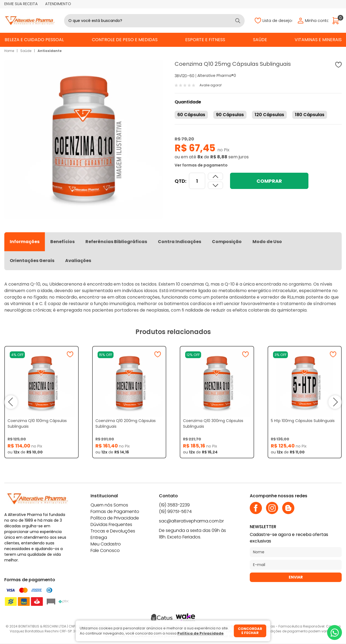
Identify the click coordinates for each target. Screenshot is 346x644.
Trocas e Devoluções (113, 531)
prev (11, 402)
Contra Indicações (179, 242)
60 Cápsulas (191, 115)
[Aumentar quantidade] (215, 185)
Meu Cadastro (106, 544)
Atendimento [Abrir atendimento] (58, 4)
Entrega (99, 537)
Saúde (260, 40)
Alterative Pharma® (215, 76)
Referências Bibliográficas (116, 242)
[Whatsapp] (335, 632)
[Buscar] (238, 21)
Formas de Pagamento (115, 511)
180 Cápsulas (310, 115)
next (335, 402)
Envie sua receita (21, 4)
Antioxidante (50, 51)
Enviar (296, 577)
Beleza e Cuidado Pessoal (34, 40)
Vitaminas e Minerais (318, 40)
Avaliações (78, 261)
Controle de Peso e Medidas (125, 40)
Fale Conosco (105, 550)
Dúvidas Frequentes (111, 524)
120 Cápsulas (269, 115)
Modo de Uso (267, 242)
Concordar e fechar (250, 631)
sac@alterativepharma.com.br (191, 521)
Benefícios (62, 242)
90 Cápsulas (230, 115)
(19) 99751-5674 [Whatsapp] (175, 511)
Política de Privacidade (115, 518)
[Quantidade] (197, 181)
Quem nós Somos (109, 505)
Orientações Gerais (32, 261)
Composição (227, 242)
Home (9, 51)
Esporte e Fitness (205, 40)
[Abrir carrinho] (337, 21)
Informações (25, 242)
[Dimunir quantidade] (215, 176)
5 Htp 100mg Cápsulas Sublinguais (303, 421)
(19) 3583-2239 (174, 505)
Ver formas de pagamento (201, 165)
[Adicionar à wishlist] (338, 65)
